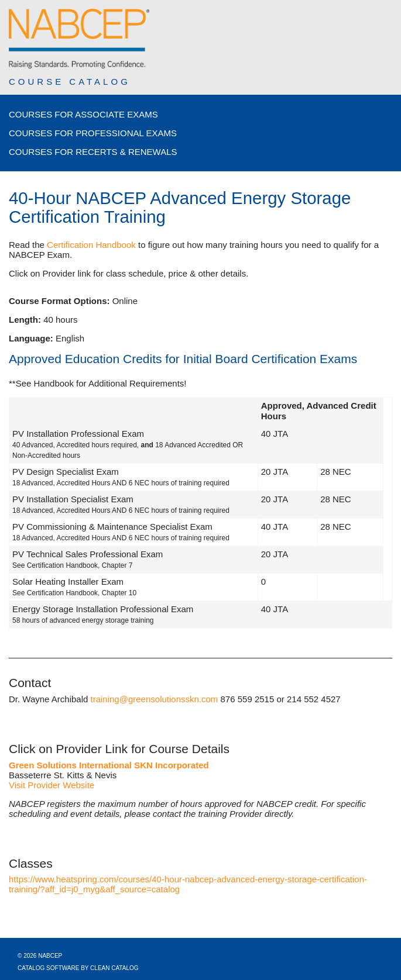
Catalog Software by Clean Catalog (78, 968)
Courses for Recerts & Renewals (93, 152)
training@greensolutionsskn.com (155, 699)
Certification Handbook (91, 245)
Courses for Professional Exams (93, 133)
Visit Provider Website (52, 785)
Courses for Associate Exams (83, 114)
